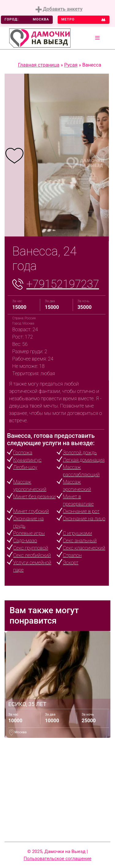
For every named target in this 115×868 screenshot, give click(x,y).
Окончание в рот (81, 511)
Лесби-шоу (25, 467)
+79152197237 (63, 284)
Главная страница (39, 65)
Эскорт (71, 563)
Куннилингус (27, 460)
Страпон (72, 555)
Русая (71, 65)
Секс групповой (31, 548)
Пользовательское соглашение (57, 859)
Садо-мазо (25, 541)
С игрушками (77, 533)
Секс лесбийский (32, 555)
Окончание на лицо (84, 519)
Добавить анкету (59, 9)
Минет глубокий (31, 511)
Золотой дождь (80, 453)
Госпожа (23, 453)
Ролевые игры (29, 533)
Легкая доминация (84, 460)
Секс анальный (80, 541)
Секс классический (84, 548)
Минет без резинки (34, 497)
